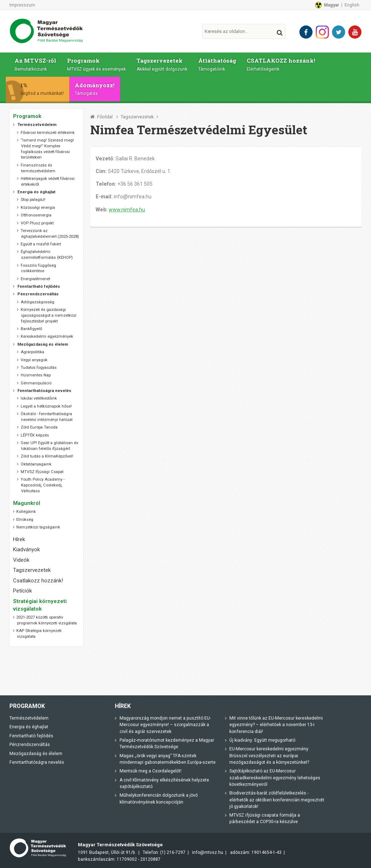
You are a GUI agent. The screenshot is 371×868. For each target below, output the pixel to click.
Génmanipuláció (36, 383)
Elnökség (25, 520)
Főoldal (105, 117)
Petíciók (22, 591)
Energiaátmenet (35, 279)
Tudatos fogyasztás (39, 368)
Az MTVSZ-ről (35, 64)
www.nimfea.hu (127, 210)
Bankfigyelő (31, 329)
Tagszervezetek (163, 64)
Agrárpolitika (32, 352)
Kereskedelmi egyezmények (47, 336)
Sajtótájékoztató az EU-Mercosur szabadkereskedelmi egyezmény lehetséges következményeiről (275, 778)
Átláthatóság (218, 64)
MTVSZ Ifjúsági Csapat (42, 472)
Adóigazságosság (37, 302)
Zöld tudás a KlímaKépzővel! (47, 456)
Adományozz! (99, 89)
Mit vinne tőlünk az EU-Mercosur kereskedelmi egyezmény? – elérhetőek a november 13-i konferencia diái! (276, 725)
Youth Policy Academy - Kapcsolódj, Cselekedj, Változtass (43, 485)
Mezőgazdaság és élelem (36, 754)
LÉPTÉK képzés (35, 435)
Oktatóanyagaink (36, 464)
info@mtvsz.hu (208, 852)
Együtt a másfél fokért (41, 244)
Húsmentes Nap (36, 375)
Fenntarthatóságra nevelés (37, 762)
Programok (97, 64)
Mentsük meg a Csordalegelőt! (151, 771)
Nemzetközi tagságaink (38, 527)
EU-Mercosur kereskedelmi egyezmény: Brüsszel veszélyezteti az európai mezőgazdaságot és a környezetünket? (269, 756)
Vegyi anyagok (34, 360)
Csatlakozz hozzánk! (38, 581)
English (352, 5)
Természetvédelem (29, 718)
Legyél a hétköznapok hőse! (46, 406)
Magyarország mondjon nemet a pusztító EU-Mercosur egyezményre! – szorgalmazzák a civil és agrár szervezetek (165, 725)
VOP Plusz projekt (37, 223)
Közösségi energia (38, 208)
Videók (21, 560)
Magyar (332, 5)
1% (46, 89)
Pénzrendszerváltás (30, 745)
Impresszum (22, 5)
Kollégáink (26, 512)
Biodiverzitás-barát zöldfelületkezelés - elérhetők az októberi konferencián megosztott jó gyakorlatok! (277, 800)
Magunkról (27, 503)
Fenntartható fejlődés (31, 736)
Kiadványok (26, 549)
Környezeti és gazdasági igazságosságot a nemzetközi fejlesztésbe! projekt (49, 315)
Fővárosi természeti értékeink (48, 133)
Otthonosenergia (36, 215)
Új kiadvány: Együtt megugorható (262, 740)
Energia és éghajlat (29, 727)
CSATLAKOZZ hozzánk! (283, 64)
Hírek (19, 539)
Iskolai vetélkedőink (39, 398)
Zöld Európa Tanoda (39, 427)
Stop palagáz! (33, 200)
